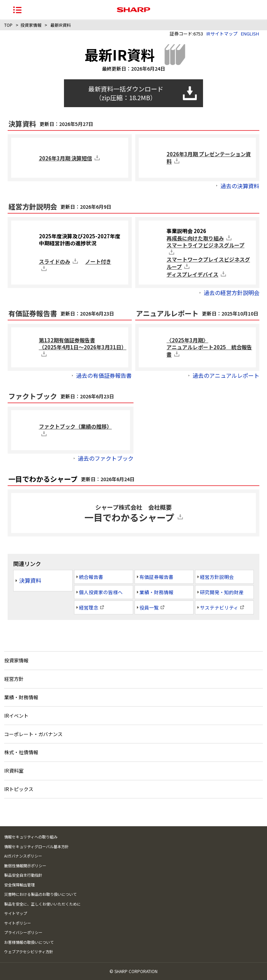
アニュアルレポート (167, 313)
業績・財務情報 (156, 592)
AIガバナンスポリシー (23, 856)
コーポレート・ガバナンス (33, 734)
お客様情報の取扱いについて (29, 942)
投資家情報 (31, 25)
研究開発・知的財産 (222, 592)
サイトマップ (16, 913)
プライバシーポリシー (23, 932)
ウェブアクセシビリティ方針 (29, 951)
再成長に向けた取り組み (195, 238)
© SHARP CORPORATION (133, 971)
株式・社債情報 (21, 752)
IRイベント (16, 716)
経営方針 (14, 679)
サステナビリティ (219, 607)
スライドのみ (55, 261)
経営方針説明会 (33, 207)
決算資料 (22, 124)
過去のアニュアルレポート (226, 375)
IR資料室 (14, 771)
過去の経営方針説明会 (232, 293)
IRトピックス (19, 789)
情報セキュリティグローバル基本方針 (37, 846)
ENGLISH (250, 34)
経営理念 (89, 607)
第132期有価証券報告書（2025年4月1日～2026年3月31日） (83, 344)
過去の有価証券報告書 (104, 375)
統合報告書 (91, 577)
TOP (8, 25)
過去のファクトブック (106, 458)
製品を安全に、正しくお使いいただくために (42, 904)
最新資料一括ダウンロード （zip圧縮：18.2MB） (126, 93)
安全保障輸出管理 (19, 885)
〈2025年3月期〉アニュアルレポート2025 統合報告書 (209, 347)
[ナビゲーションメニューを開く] (17, 10)
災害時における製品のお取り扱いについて (41, 894)
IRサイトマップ (222, 34)
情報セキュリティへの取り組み (31, 837)
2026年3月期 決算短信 (66, 158)
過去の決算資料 (240, 186)
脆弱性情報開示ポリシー (25, 866)
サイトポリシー (18, 923)
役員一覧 (149, 607)
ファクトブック (33, 396)
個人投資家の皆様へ (101, 592)
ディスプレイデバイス (192, 274)
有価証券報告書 (33, 313)
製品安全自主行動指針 (23, 875)
